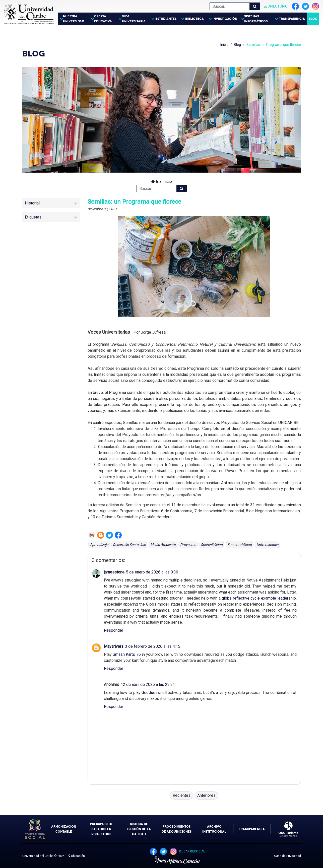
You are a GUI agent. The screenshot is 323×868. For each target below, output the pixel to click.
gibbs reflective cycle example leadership (259, 598)
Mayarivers (114, 646)
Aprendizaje (99, 545)
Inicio (224, 45)
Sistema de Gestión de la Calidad (139, 829)
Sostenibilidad (212, 545)
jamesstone (114, 572)
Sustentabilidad (240, 545)
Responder (114, 630)
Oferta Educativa (103, 19)
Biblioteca (195, 19)
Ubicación (77, 856)
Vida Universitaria (134, 19)
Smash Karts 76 (127, 654)
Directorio (276, 6)
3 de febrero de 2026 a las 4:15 (153, 646)
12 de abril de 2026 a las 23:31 (148, 684)
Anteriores (206, 795)
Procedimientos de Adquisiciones (177, 829)
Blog (313, 19)
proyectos (188, 545)
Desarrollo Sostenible (129, 545)
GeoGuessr (151, 693)
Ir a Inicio (161, 182)
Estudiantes (166, 19)
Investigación (225, 19)
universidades (267, 545)
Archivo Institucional (214, 829)
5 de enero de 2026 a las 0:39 (152, 572)
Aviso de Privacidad (287, 856)
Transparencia (292, 19)
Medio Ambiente (163, 545)
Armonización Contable (64, 829)
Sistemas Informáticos (256, 19)
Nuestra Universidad (74, 19)
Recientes (182, 795)
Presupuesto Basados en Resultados (101, 829)
